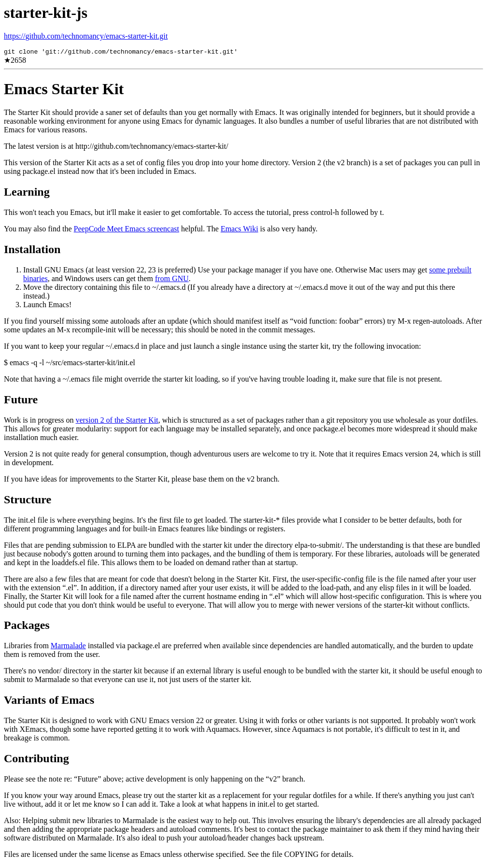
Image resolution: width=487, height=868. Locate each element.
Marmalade (68, 647)
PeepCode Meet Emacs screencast (127, 230)
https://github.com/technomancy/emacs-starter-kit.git (86, 36)
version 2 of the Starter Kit (117, 421)
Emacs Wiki (240, 230)
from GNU (172, 280)
